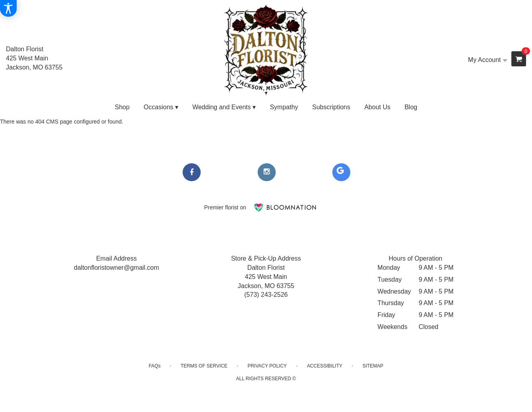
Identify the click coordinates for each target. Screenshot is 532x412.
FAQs (154, 366)
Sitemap (373, 366)
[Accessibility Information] (8, 8)
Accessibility (325, 366)
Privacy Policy (267, 366)
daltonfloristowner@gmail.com (117, 268)
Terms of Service (204, 366)
